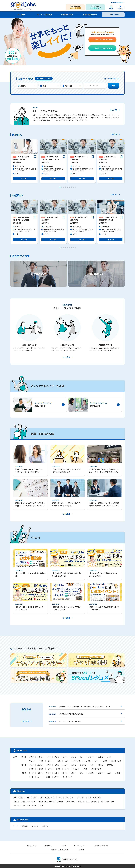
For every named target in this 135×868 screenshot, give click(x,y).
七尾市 (40, 757)
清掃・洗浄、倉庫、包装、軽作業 (25, 806)
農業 (42, 806)
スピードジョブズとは (44, 15)
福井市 (31, 765)
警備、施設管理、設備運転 (87, 802)
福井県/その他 (96, 769)
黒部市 (74, 773)
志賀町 (67, 761)
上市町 (31, 777)
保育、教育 (81, 798)
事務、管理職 (18, 798)
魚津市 (48, 773)
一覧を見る (114, 134)
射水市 (109, 773)
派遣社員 (45, 826)
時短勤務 (25, 826)
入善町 (48, 777)
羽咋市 (82, 757)
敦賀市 (40, 765)
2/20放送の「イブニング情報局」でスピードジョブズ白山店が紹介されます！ (84, 706)
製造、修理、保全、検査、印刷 (24, 802)
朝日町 (57, 777)
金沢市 (31, 757)
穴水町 (97, 761)
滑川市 (65, 773)
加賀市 (74, 757)
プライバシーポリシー (80, 846)
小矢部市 (91, 773)
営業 (28, 798)
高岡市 (40, 773)
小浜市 (48, 765)
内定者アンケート (32, 846)
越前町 (50, 769)
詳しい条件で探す (110, 79)
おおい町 (76, 769)
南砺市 (101, 773)
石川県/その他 (116, 761)
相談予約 (111, 9)
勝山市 (65, 765)
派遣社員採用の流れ (90, 15)
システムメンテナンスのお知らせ (69, 721)
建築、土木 (71, 802)
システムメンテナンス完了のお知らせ (71, 714)
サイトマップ (81, 850)
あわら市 (83, 765)
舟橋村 (117, 773)
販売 (35, 798)
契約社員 (35, 826)
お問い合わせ (114, 15)
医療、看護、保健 (95, 798)
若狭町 (85, 769)
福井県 (24, 765)
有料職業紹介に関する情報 (101, 846)
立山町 (40, 777)
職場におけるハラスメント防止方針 (60, 850)
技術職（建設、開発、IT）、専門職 (51, 802)
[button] (60, 187)
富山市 (31, 773)
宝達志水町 (77, 761)
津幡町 (50, 761)
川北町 (41, 761)
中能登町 (87, 761)
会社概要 (64, 846)
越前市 (92, 765)
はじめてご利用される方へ (104, 48)
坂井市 (101, 765)
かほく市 (91, 757)
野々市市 (32, 761)
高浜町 (67, 769)
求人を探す (21, 15)
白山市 (101, 757)
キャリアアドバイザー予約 (104, 40)
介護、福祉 (69, 798)
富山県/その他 (68, 777)
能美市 (109, 757)
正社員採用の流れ (67, 15)
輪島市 (57, 757)
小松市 (48, 757)
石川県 (24, 757)
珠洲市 (65, 757)
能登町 (105, 761)
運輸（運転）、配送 (107, 802)
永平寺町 (110, 765)
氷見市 (57, 773)
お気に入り (120, 9)
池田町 (31, 769)
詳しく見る (114, 110)
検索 (113, 86)
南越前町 (41, 769)
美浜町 (58, 769)
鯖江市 (74, 765)
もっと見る (66, 357)
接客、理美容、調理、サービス (51, 798)
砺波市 (82, 773)
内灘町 (58, 761)
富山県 (24, 773)
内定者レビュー (49, 846)
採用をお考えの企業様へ (117, 3)
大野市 (57, 765)
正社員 (16, 826)
